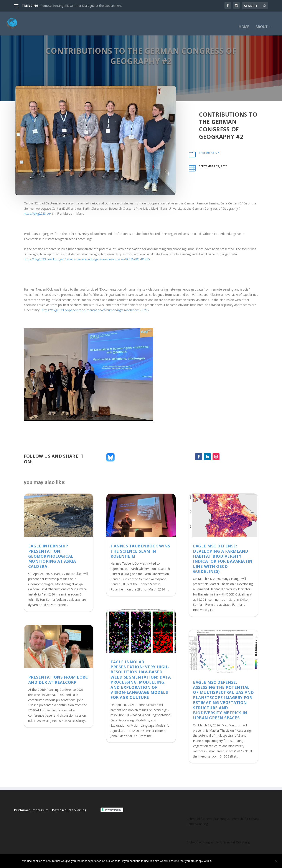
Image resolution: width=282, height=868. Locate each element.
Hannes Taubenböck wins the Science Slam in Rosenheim (140, 551)
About (262, 21)
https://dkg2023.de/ (37, 213)
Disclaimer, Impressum (31, 810)
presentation (209, 153)
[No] (276, 861)
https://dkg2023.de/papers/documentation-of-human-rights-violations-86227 (96, 310)
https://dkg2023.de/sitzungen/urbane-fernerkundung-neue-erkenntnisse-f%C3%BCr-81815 (87, 259)
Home (244, 21)
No (230, 861)
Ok (219, 861)
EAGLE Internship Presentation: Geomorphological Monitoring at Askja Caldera (52, 556)
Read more (248, 861)
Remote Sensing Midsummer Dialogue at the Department (81, 6)
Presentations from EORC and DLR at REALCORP (58, 680)
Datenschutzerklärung (69, 810)
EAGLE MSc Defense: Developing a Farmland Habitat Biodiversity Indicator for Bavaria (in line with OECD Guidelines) (223, 559)
